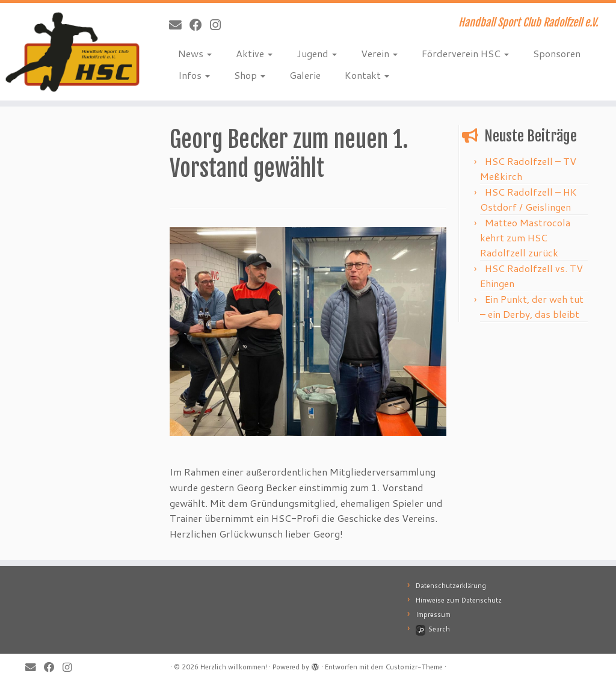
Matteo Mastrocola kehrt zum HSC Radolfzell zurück (525, 237)
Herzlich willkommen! (234, 667)
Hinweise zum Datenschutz (459, 600)
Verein (379, 53)
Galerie (305, 75)
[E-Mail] (179, 25)
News (195, 53)
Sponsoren (557, 53)
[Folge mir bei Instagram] (219, 25)
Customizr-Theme (414, 667)
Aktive (254, 53)
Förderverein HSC (465, 53)
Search (433, 629)
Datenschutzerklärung (451, 586)
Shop (250, 75)
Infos (194, 75)
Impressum (433, 615)
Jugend (317, 53)
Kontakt (367, 75)
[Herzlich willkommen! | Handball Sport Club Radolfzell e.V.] (72, 52)
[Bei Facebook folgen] (200, 25)
